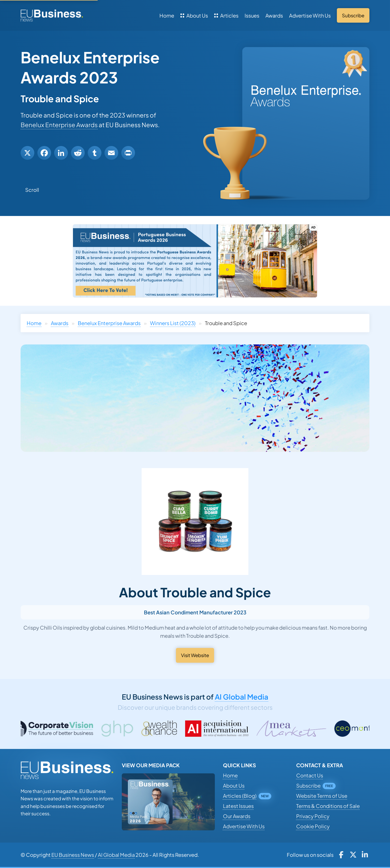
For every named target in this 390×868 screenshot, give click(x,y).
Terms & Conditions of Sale (328, 806)
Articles (226, 15)
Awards (274, 15)
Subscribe (308, 785)
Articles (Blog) (240, 796)
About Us (194, 15)
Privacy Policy (313, 816)
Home (167, 15)
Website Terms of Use (322, 796)
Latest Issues (238, 806)
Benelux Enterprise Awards (59, 125)
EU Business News (73, 855)
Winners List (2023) (173, 323)
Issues (252, 15)
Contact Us (310, 775)
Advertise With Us (310, 15)
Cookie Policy (313, 826)
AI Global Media (242, 697)
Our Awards (237, 816)
